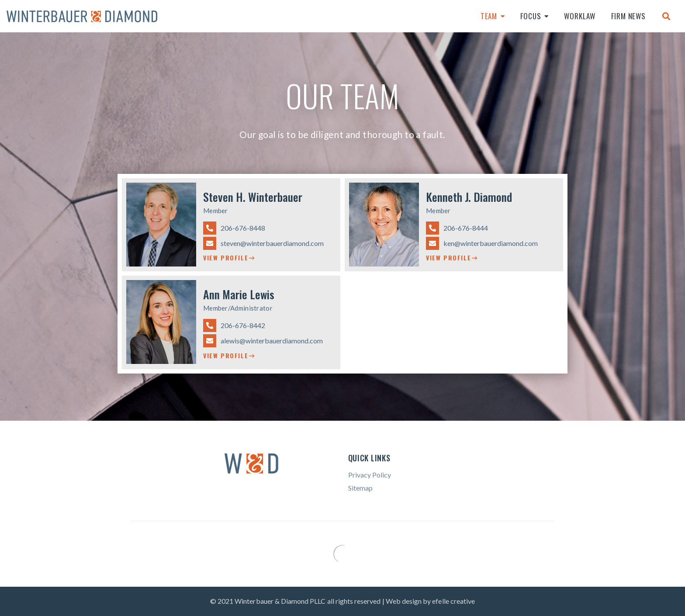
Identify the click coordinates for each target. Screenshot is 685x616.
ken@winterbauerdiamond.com (482, 243)
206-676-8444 (457, 228)
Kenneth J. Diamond (469, 197)
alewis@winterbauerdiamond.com (263, 341)
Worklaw (580, 16)
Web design (404, 601)
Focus (531, 16)
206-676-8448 (234, 228)
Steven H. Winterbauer (253, 197)
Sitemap (360, 488)
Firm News (628, 16)
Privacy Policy (370, 475)
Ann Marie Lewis (239, 294)
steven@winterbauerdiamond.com (263, 243)
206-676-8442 (234, 325)
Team (489, 16)
